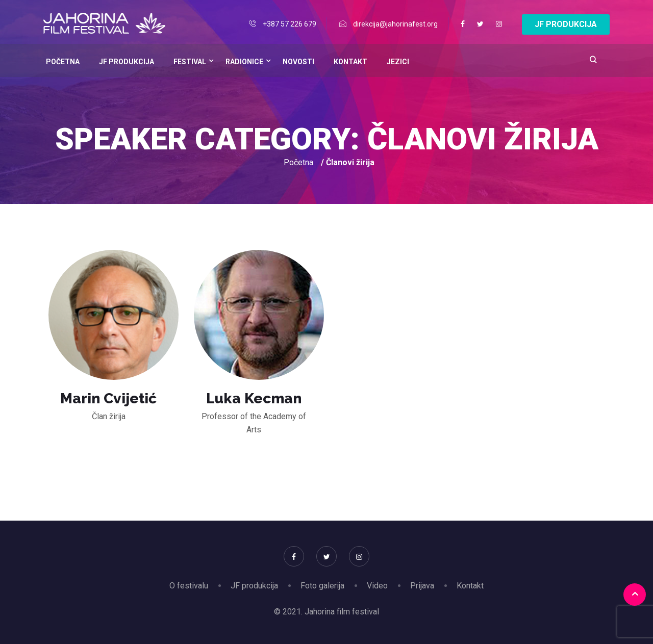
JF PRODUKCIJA (566, 24)
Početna (63, 62)
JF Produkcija (127, 62)
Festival (190, 62)
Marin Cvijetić (108, 398)
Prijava (422, 586)
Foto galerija (322, 586)
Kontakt (350, 62)
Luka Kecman (254, 398)
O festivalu (189, 586)
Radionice (244, 62)
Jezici (398, 62)
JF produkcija (254, 586)
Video (377, 586)
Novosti (298, 62)
